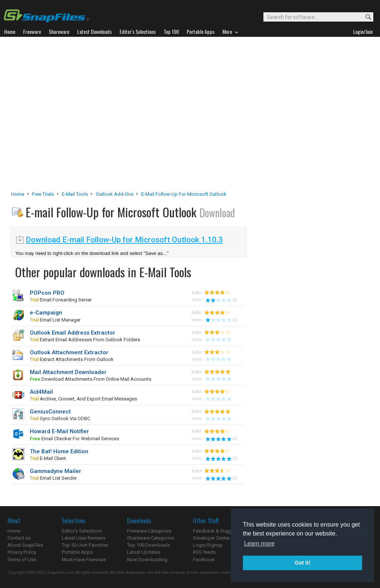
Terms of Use (22, 560)
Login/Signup (208, 545)
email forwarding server (61, 300)
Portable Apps (77, 552)
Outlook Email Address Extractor (72, 333)
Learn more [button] (259, 544)
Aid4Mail (41, 392)
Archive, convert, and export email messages (83, 399)
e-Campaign (46, 313)
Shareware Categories (151, 538)
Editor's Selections (82, 531)
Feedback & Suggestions (220, 531)
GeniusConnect (50, 412)
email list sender (53, 478)
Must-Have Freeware (84, 560)
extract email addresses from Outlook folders (85, 340)
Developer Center (211, 538)
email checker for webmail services (75, 439)
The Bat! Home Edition (59, 451)
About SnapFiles (25, 545)
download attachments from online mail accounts (91, 379)
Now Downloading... (149, 560)
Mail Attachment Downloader (68, 372)
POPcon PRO (47, 293)
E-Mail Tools (75, 194)
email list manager (55, 320)
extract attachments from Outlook (72, 359)
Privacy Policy (22, 552)
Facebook (204, 560)
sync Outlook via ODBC (60, 418)
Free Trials (43, 194)
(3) (221, 458)
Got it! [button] (303, 563)
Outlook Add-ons (115, 194)
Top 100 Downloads (149, 545)
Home (18, 194)
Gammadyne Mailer (56, 471)
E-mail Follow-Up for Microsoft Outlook (184, 194)
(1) (221, 300)
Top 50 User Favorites (85, 545)
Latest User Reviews (84, 538)
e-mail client (48, 458)
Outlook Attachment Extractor (69, 352)
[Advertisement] (74, 116)
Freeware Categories (149, 531)
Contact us (19, 538)
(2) (221, 439)
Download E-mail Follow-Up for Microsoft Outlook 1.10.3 (124, 240)
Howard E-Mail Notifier (59, 431)
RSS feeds (204, 552)
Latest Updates (144, 552)
